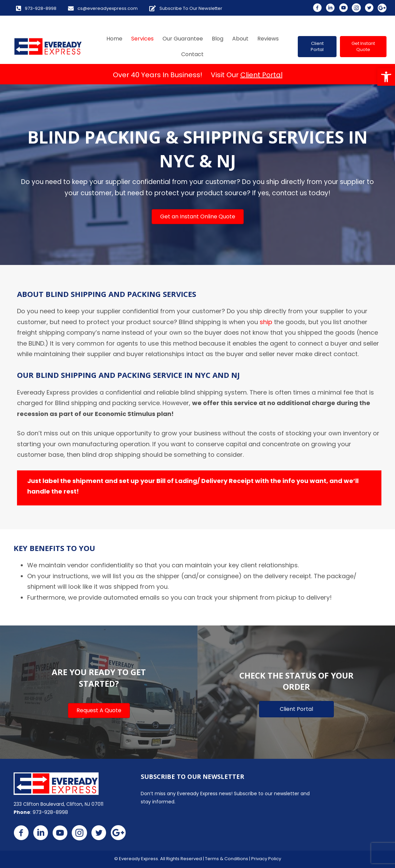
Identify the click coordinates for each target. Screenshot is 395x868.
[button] (386, 77)
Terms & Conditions (227, 859)
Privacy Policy (266, 859)
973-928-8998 (50, 812)
